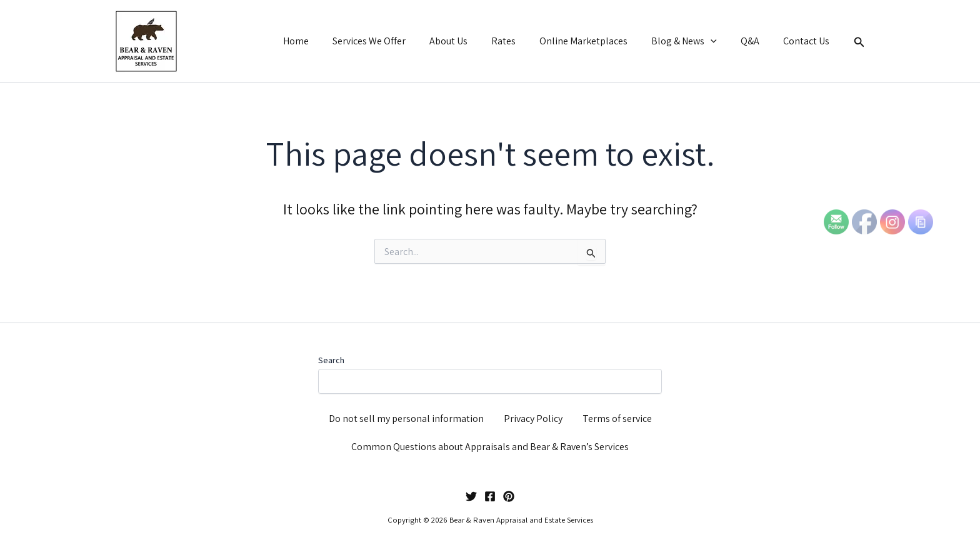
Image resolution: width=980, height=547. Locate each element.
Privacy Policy (533, 419)
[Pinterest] (509, 496)
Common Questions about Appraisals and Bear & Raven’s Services (490, 447)
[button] (720, 41)
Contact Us (808, 41)
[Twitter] (471, 496)
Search (331, 360)
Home (324, 41)
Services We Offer (393, 41)
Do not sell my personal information (406, 419)
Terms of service (617, 419)
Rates (520, 41)
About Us (469, 41)
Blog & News (693, 41)
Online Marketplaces (597, 41)
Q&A (756, 41)
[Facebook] (490, 496)
